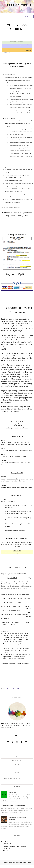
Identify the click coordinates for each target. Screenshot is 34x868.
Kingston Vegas (17, 6)
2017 (4, 845)
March (6, 852)
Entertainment (17, 764)
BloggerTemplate (27, 866)
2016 (4, 854)
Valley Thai (13, 795)
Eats (17, 760)
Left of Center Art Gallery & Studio (13, 809)
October (7, 847)
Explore (17, 768)
